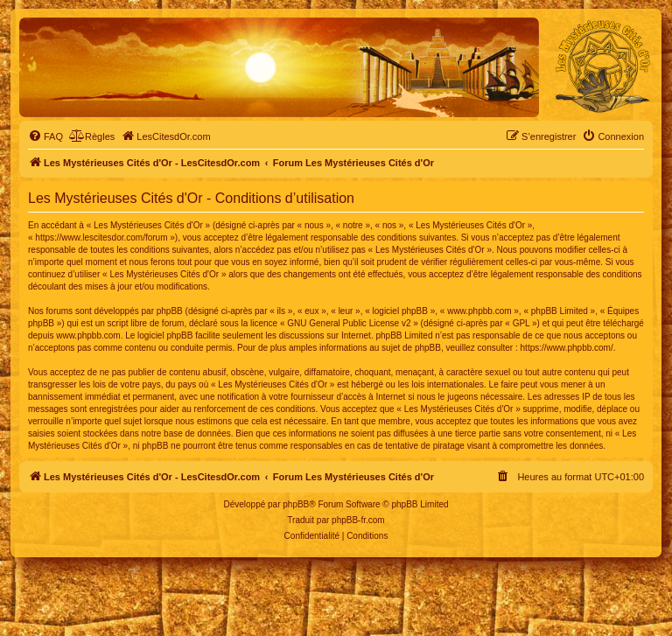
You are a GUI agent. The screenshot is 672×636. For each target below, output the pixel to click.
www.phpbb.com (88, 335)
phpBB (296, 504)
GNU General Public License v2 (349, 323)
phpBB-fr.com (358, 520)
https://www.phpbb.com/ (567, 348)
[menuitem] (45, 136)
